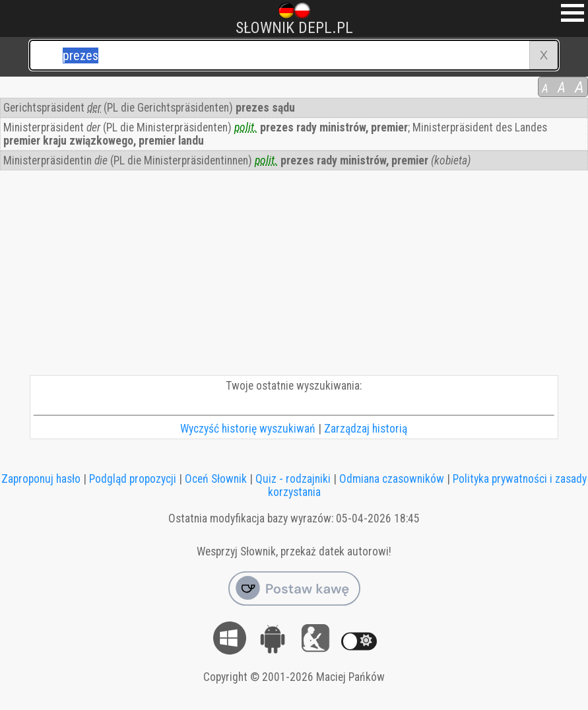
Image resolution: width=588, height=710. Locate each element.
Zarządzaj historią (366, 429)
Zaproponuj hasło (41, 479)
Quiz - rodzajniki (293, 479)
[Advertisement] (294, 276)
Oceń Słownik (216, 479)
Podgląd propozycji (133, 479)
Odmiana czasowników (392, 479)
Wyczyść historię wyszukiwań (248, 429)
